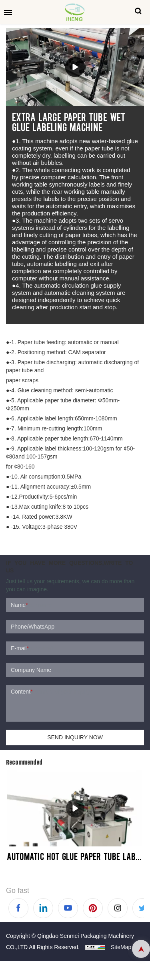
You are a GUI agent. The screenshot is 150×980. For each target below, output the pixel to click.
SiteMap (121, 947)
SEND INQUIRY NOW (75, 737)
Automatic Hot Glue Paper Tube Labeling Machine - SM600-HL (75, 856)
